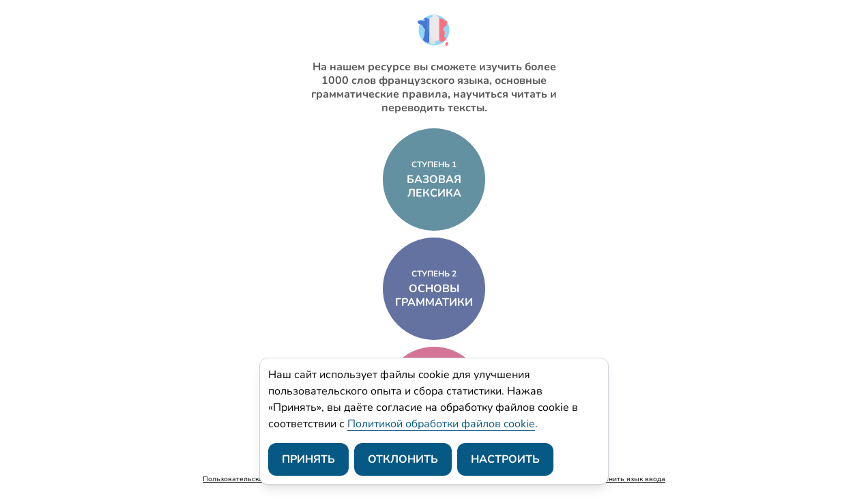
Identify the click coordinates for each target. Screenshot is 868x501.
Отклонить (403, 459)
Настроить (505, 459)
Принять (308, 459)
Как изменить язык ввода (622, 479)
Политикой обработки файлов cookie (441, 424)
